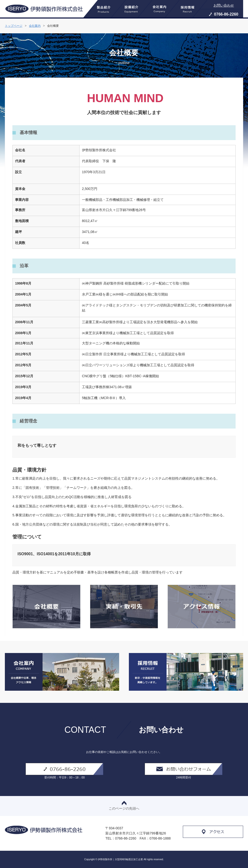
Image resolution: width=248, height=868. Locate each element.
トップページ (14, 26)
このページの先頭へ (124, 806)
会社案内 (35, 26)
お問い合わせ (224, 5)
